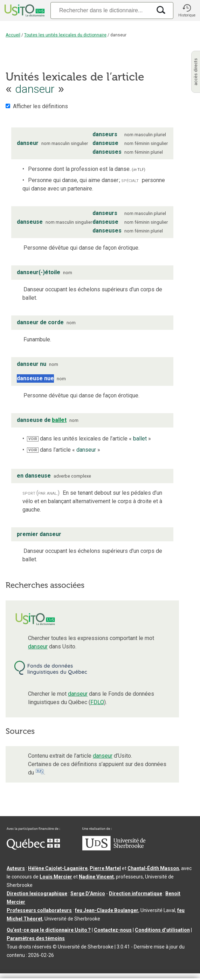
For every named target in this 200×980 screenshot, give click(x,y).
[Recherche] (101, 10)
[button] (187, 11)
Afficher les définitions (40, 106)
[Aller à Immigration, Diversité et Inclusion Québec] (33, 848)
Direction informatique (136, 894)
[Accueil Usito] (24, 11)
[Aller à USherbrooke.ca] (114, 849)
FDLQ (97, 702)
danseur (38, 647)
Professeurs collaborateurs (39, 910)
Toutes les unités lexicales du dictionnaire (65, 35)
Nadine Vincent (96, 877)
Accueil (13, 35)
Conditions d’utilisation (162, 930)
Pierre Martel (105, 868)
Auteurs (16, 868)
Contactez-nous (113, 930)
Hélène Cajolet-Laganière (58, 868)
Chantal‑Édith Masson (153, 868)
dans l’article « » (64, 450)
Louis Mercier (56, 877)
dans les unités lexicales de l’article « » (89, 439)
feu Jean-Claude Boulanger (107, 910)
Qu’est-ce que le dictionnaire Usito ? (49, 930)
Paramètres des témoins (36, 938)
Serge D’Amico (88, 894)
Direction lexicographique (37, 894)
